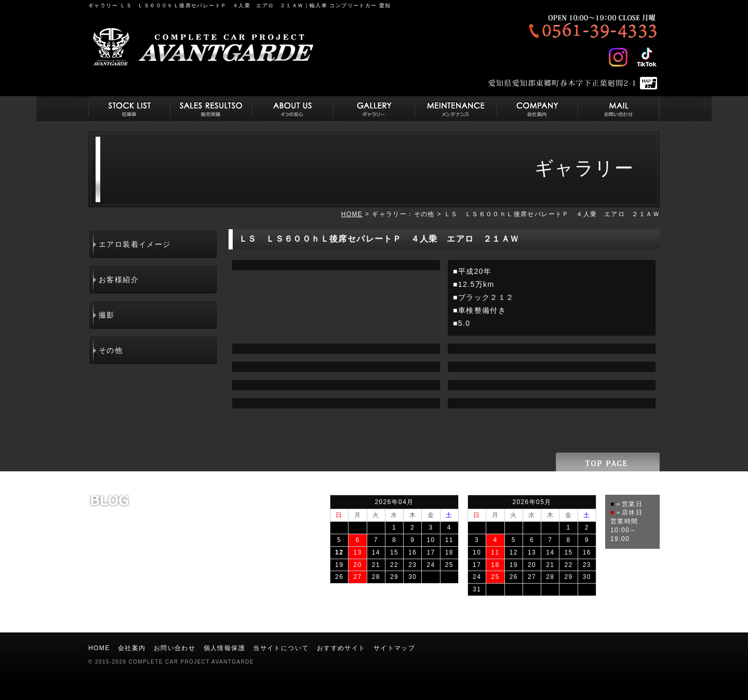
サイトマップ (394, 648)
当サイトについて (281, 648)
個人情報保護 (224, 648)
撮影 (107, 315)
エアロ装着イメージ (135, 244)
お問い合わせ (175, 648)
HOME (352, 214)
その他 (111, 350)
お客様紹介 (119, 280)
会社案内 (132, 648)
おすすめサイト (341, 648)
